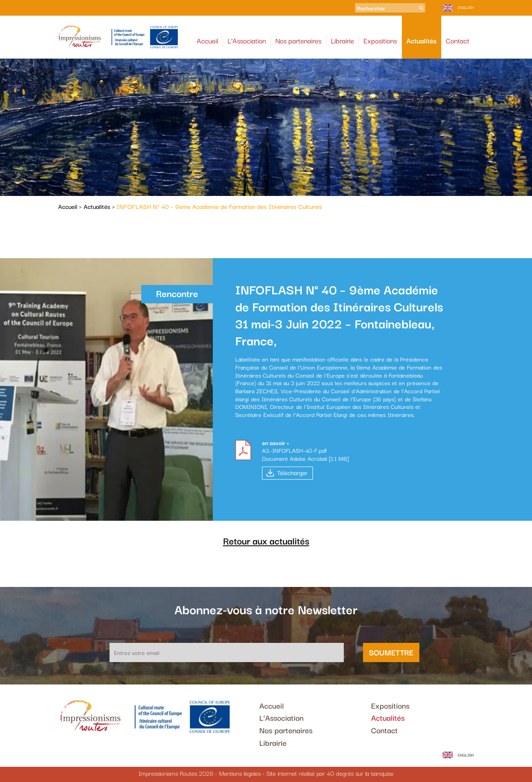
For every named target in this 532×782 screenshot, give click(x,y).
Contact (458, 41)
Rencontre (177, 293)
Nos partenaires (298, 41)
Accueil (207, 41)
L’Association (247, 41)
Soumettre (391, 652)
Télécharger (292, 472)
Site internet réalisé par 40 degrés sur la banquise (330, 773)
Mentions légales (240, 773)
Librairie (342, 41)
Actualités (421, 41)
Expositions (380, 41)
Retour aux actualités (266, 540)
